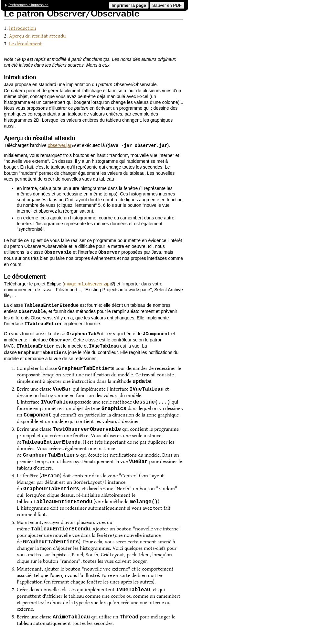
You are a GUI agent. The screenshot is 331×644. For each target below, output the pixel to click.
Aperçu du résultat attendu (37, 36)
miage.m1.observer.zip (87, 283)
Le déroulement (26, 44)
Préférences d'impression (28, 5)
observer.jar (60, 145)
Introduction (23, 28)
